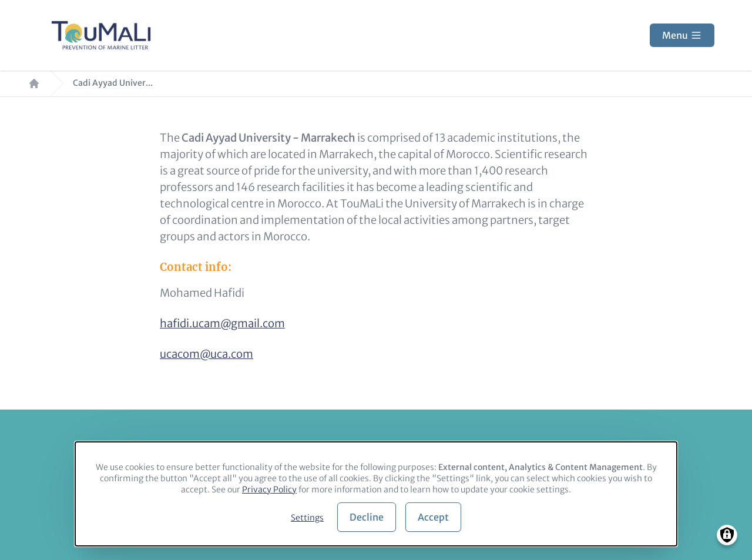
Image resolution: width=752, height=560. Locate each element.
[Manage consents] (727, 535)
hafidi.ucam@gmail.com (222, 323)
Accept (433, 517)
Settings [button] (307, 518)
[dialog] (376, 494)
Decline (367, 517)
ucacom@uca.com (207, 354)
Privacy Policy (269, 489)
